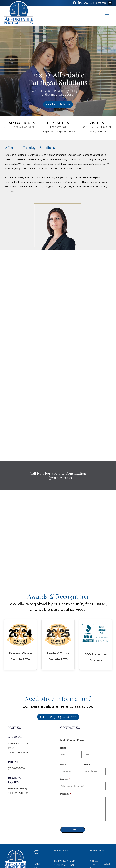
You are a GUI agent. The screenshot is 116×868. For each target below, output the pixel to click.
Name (64, 662)
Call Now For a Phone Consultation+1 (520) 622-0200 (58, 390)
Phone (87, 679)
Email (64, 679)
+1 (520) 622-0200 (58, 127)
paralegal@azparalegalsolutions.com (58, 132)
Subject (65, 693)
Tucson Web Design (76, 857)
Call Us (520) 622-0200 (95, 3)
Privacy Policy (10, 860)
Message (66, 708)
